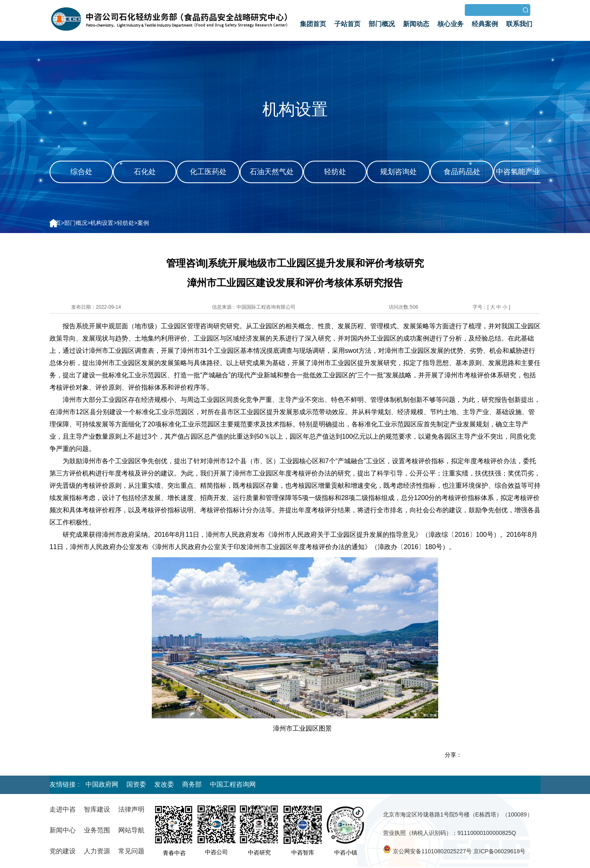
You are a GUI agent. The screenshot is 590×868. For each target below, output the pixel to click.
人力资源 (97, 851)
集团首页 (313, 24)
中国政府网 (102, 784)
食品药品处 (462, 172)
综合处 (81, 172)
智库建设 (97, 809)
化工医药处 (208, 172)
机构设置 (102, 223)
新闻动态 (416, 24)
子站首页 (347, 24)
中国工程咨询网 (233, 784)
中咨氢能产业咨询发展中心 (525, 182)
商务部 (192, 784)
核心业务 (450, 24)
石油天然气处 (272, 172)
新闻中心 (63, 830)
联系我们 (519, 24)
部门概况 (382, 24)
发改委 (164, 784)
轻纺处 (335, 172)
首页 (55, 223)
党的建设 (63, 851)
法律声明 (131, 809)
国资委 (136, 784)
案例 (143, 223)
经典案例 (485, 24)
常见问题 (131, 851)
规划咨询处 (399, 172)
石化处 (145, 172)
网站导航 (131, 830)
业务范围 (97, 830)
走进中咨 (63, 809)
